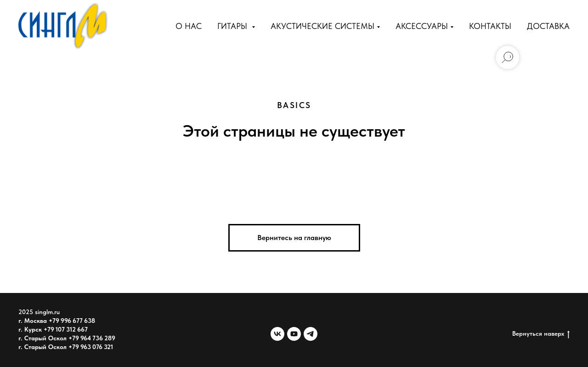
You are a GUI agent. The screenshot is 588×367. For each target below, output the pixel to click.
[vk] (277, 334)
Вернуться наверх (541, 334)
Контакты (490, 26)
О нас (189, 26)
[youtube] (294, 334)
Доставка (548, 26)
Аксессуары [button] (422, 26)
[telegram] (311, 334)
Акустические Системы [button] (322, 26)
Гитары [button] (233, 26)
